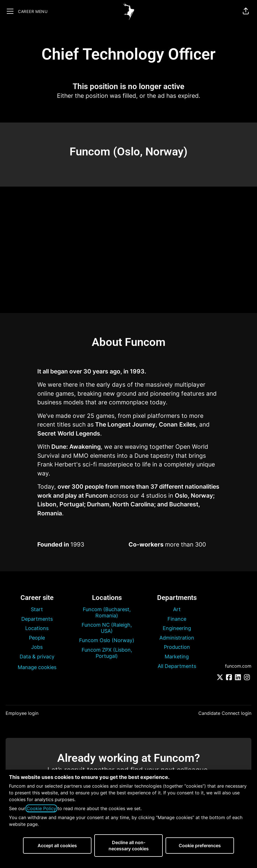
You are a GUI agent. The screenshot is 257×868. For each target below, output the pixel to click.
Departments (37, 619)
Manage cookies (37, 667)
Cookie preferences (200, 846)
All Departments (177, 666)
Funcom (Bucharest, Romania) (107, 612)
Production (177, 647)
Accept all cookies (57, 846)
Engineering (177, 628)
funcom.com (238, 666)
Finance (177, 619)
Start (37, 609)
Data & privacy (37, 657)
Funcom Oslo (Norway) (107, 640)
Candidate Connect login (225, 713)
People (37, 638)
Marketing (177, 657)
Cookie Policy (41, 808)
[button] (246, 11)
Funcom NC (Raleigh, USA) (107, 628)
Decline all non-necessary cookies (129, 846)
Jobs (37, 647)
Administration (177, 638)
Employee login (22, 713)
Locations (37, 628)
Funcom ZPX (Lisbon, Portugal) (107, 653)
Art (177, 609)
